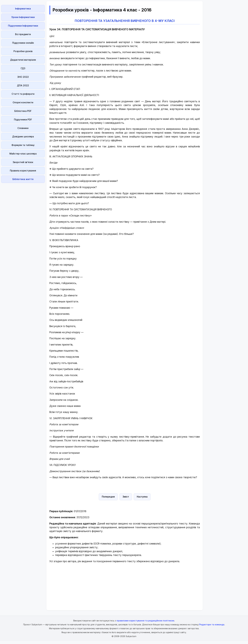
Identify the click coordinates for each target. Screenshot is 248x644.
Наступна (142, 497)
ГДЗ (23, 68)
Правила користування (23, 171)
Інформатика (23, 9)
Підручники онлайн (23, 43)
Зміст (126, 497)
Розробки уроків (23, 51)
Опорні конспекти (23, 102)
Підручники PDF (23, 120)
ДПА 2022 (23, 85)
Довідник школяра (23, 136)
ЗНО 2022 (23, 77)
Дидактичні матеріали (23, 60)
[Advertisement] (23, 228)
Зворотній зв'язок (23, 162)
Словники (23, 128)
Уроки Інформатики (23, 17)
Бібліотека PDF (23, 111)
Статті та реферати (23, 94)
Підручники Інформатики (23, 26)
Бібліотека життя (23, 179)
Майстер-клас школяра (23, 154)
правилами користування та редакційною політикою (145, 621)
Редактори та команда (212, 624)
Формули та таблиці (23, 145)
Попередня (108, 497)
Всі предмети (23, 34)
